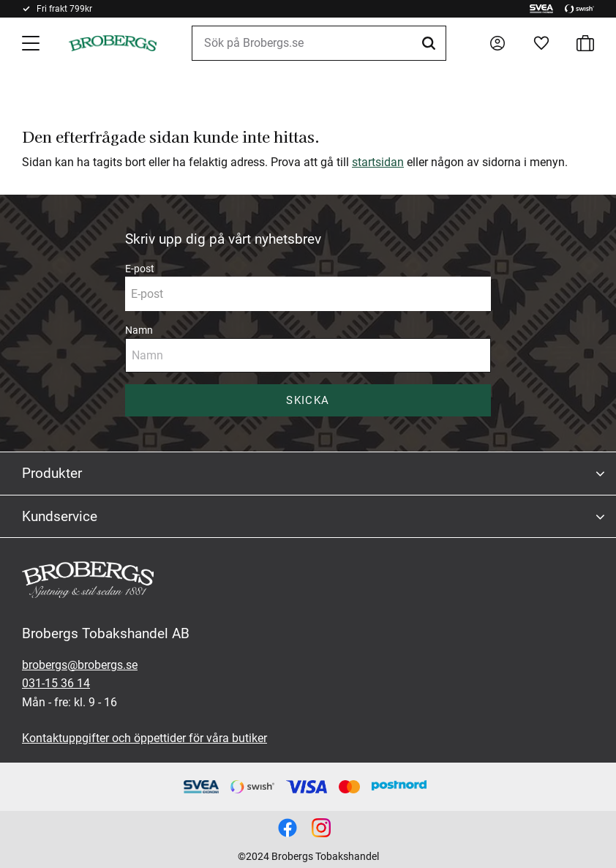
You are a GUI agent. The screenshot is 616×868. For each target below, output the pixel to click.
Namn (139, 330)
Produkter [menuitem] (52, 473)
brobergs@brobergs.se (80, 665)
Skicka (308, 400)
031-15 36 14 (56, 683)
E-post (140, 269)
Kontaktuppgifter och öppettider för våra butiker (144, 738)
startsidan (378, 162)
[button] (32, 43)
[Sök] (431, 43)
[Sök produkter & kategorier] (319, 43)
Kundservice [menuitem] (60, 516)
